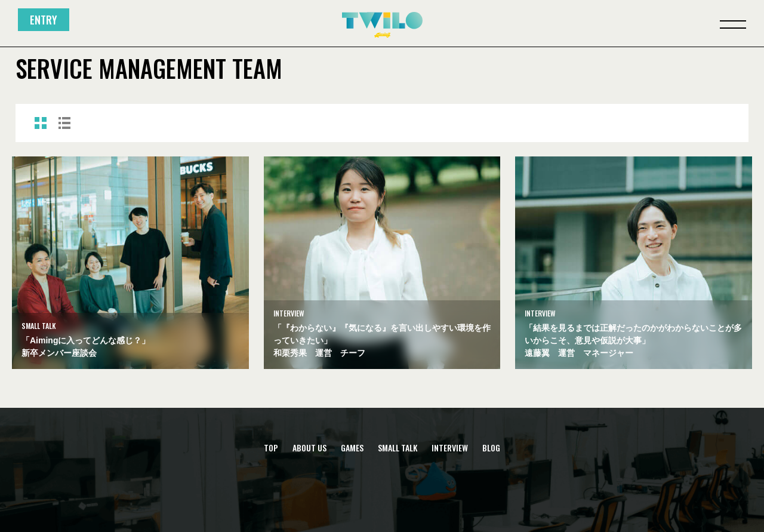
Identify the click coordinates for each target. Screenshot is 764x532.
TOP (271, 448)
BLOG (491, 448)
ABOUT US (309, 448)
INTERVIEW (450, 448)
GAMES (352, 448)
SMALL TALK (398, 448)
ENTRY (44, 20)
